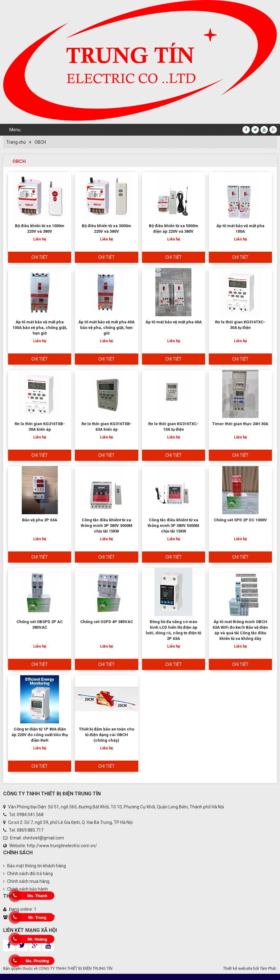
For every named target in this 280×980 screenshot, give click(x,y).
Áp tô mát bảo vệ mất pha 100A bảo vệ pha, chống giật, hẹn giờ (40, 328)
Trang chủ (16, 142)
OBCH (40, 142)
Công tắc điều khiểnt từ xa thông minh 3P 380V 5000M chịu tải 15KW (173, 526)
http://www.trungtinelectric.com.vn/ (62, 846)
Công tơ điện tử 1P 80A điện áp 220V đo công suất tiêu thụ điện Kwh (40, 735)
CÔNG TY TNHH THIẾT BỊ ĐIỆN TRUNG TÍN (76, 968)
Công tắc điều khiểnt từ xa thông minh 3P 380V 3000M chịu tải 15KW (107, 526)
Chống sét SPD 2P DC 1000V (240, 520)
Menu (15, 130)
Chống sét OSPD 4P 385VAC (107, 622)
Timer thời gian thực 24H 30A (240, 424)
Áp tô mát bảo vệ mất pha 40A (174, 322)
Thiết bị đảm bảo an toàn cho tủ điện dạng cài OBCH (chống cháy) (107, 735)
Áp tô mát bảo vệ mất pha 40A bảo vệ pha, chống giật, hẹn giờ (106, 328)
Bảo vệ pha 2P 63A (40, 520)
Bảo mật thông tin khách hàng (34, 866)
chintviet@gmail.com (43, 838)
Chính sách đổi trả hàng (28, 874)
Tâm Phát (268, 968)
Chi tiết (40, 257)
